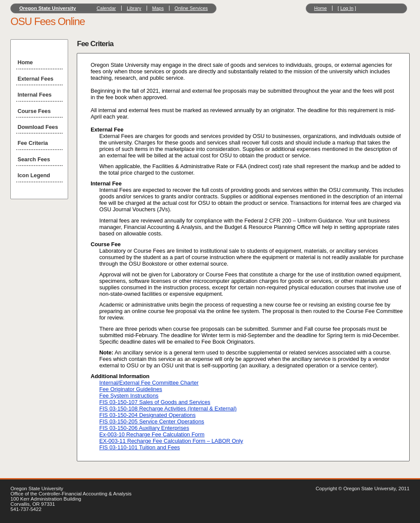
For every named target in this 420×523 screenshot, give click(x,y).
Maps (158, 8)
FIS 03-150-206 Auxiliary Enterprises (144, 428)
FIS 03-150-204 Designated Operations (147, 415)
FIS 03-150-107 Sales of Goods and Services (155, 402)
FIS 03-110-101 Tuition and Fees (139, 447)
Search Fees (34, 159)
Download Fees (38, 127)
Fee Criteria (33, 143)
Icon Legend (34, 175)
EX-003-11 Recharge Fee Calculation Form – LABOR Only (171, 441)
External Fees (36, 79)
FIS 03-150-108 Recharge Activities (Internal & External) (168, 409)
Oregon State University (48, 8)
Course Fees (34, 111)
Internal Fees (35, 95)
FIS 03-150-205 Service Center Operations (152, 421)
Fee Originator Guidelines (131, 389)
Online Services (191, 8)
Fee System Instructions (129, 396)
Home (320, 8)
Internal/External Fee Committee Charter (149, 383)
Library (134, 8)
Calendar (106, 8)
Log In (347, 8)
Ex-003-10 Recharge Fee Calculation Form (152, 434)
